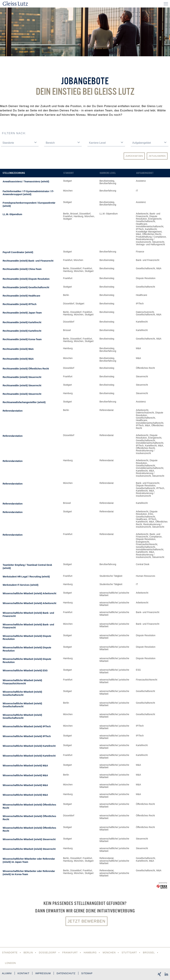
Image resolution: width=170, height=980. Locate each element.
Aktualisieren (157, 156)
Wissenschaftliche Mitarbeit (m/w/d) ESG (25, 670)
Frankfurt (70, 953)
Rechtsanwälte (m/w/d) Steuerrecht (22, 377)
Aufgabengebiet (145, 173)
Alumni (7, 974)
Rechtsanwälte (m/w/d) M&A (18, 349)
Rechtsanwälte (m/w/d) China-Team (22, 269)
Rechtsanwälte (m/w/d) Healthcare (21, 296)
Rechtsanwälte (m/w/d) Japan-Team (22, 313)
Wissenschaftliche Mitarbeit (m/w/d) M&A (25, 766)
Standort (69, 173)
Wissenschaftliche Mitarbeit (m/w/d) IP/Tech (27, 726)
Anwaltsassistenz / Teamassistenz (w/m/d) (26, 181)
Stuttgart (130, 953)
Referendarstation (13, 411)
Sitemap (88, 974)
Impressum (43, 974)
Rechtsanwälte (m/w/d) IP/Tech (20, 304)
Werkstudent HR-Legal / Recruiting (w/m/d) (26, 577)
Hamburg (91, 953)
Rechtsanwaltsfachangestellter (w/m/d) (24, 402)
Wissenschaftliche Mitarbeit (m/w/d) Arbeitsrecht (29, 593)
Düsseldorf (48, 953)
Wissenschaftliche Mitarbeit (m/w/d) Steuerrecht (29, 839)
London (10, 963)
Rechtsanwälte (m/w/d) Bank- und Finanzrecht (28, 261)
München (109, 953)
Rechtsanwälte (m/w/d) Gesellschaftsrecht (26, 287)
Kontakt (24, 974)
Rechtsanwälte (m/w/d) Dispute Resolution (26, 279)
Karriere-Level (108, 173)
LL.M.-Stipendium (12, 214)
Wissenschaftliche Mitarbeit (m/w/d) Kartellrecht (29, 746)
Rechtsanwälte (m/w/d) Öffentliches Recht (26, 369)
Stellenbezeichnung (14, 173)
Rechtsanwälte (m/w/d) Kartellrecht (22, 322)
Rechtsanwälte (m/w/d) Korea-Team (22, 339)
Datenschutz (67, 974)
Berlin (28, 953)
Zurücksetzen (134, 156)
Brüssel (149, 953)
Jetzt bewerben (86, 921)
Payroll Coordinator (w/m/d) (18, 252)
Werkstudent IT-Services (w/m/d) (21, 585)
